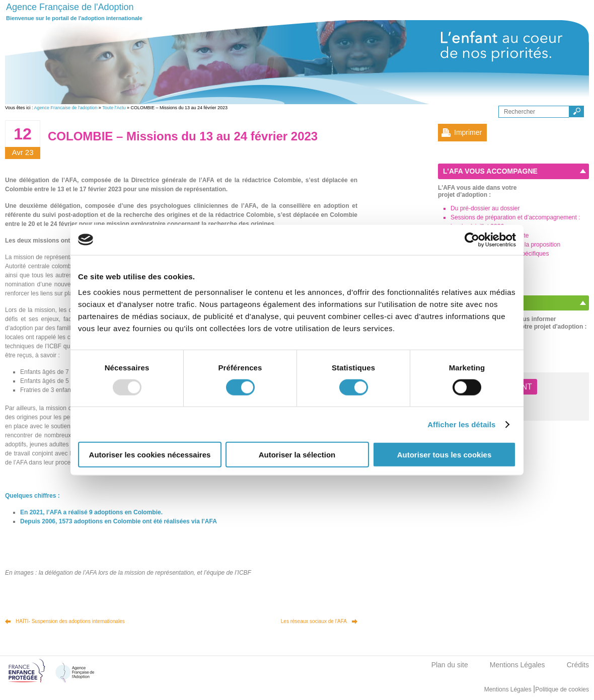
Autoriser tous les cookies (444, 455)
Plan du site (450, 665)
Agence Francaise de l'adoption (66, 108)
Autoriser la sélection (297, 455)
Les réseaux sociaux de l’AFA (314, 621)
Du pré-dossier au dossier (485, 208)
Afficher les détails (461, 424)
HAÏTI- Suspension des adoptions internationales (70, 621)
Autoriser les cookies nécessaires (150, 455)
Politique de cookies (562, 689)
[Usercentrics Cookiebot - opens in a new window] (472, 240)
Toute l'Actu (114, 108)
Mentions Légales (517, 665)
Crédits (578, 665)
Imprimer (468, 132)
